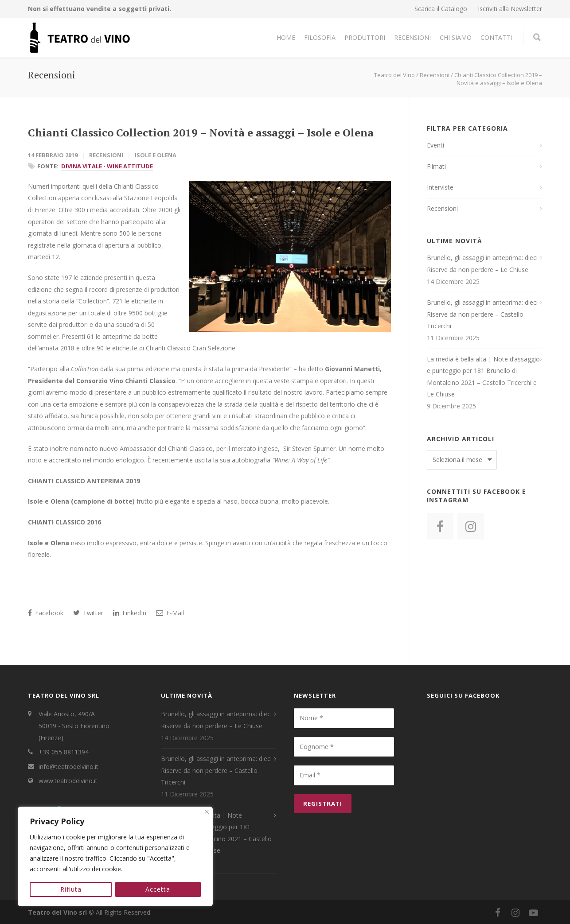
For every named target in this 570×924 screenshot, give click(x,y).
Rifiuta (71, 889)
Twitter (88, 613)
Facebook (46, 613)
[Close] (207, 812)
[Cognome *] (344, 747)
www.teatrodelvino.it (68, 781)
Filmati (436, 166)
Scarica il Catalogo (441, 9)
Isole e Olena (156, 155)
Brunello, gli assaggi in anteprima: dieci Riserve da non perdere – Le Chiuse (482, 264)
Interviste (440, 187)
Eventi (435, 145)
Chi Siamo (456, 37)
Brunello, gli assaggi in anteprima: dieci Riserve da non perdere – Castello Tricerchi (482, 314)
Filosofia (320, 37)
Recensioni (412, 37)
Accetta (158, 889)
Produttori (365, 37)
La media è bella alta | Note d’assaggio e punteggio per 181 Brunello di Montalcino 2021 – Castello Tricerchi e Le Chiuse (483, 377)
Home (286, 37)
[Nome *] (344, 718)
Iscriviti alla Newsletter (510, 9)
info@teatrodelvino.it (68, 767)
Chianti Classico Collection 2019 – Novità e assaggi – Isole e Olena (201, 132)
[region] (115, 857)
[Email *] (344, 775)
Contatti (496, 37)
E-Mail (170, 613)
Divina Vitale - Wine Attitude (107, 166)
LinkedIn (130, 613)
